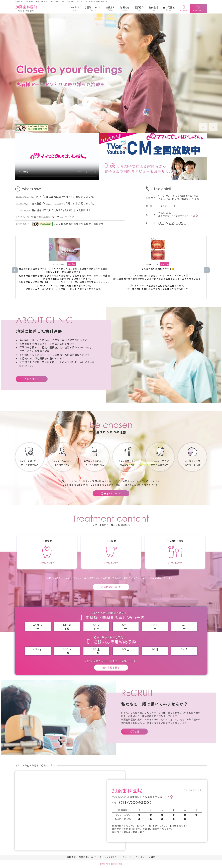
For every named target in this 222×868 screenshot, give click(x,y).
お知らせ (75, 9)
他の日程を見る (111, 667)
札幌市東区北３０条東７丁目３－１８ (177, 216)
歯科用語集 (169, 9)
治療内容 (125, 9)
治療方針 (110, 9)
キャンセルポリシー (109, 857)
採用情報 (134, 731)
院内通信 (153, 9)
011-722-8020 (172, 223)
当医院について (92, 9)
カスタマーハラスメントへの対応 (139, 857)
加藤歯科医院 (26, 8)
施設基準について (88, 857)
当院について (32, 379)
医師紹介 (139, 9)
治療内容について (111, 587)
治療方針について (111, 493)
